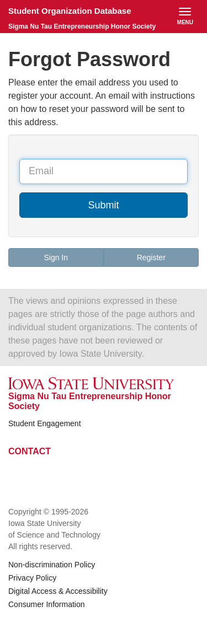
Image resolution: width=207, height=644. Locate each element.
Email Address (19, 155)
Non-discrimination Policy (52, 565)
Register (151, 257)
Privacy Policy (32, 578)
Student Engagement (45, 423)
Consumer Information (47, 604)
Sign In (56, 257)
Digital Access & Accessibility (58, 591)
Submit (103, 205)
